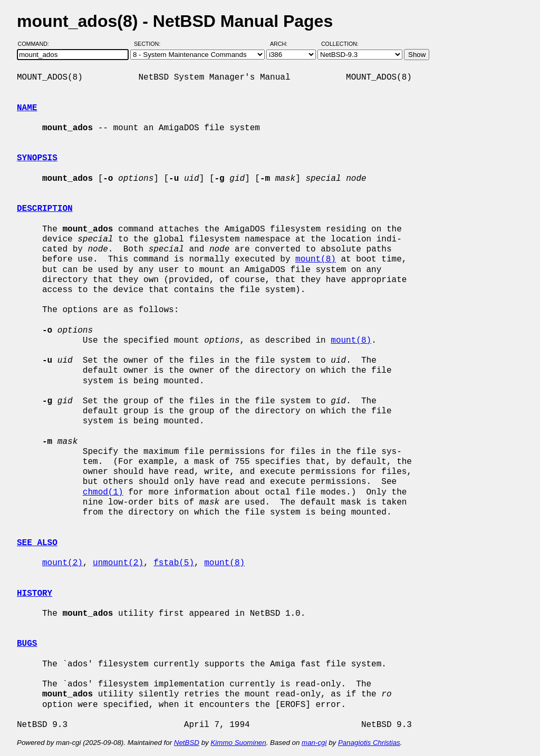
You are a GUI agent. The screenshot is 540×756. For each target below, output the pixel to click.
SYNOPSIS (37, 158)
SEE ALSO (37, 543)
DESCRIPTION (45, 209)
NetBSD (187, 743)
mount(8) (316, 259)
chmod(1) (103, 492)
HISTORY (35, 594)
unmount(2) (118, 563)
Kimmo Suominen (238, 743)
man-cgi (314, 743)
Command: (37, 44)
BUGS (27, 644)
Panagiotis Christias (369, 743)
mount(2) (62, 563)
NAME (27, 108)
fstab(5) (174, 563)
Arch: (283, 44)
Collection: (340, 44)
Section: (150, 44)
